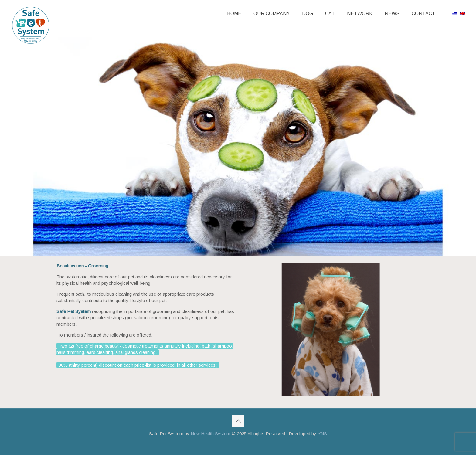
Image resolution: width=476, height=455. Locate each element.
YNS (322, 434)
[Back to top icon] (238, 421)
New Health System (211, 434)
